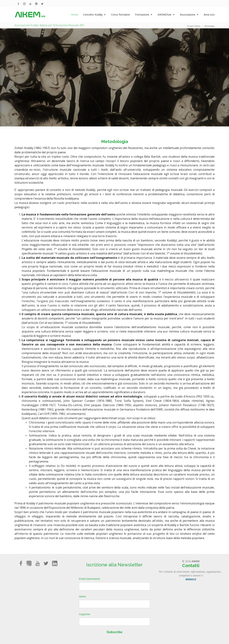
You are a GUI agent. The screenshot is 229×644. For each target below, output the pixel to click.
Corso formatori (121, 15)
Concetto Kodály (93, 15)
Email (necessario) (89, 579)
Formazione (142, 15)
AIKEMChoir (165, 15)
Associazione (188, 15)
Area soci (209, 15)
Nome (82, 597)
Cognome (84, 614)
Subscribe (114, 632)
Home (74, 15)
